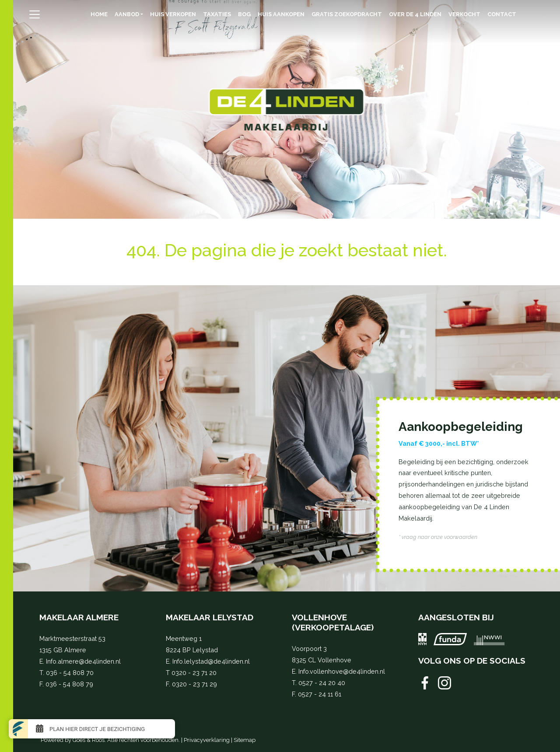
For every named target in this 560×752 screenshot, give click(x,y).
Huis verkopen (173, 14)
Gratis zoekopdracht (347, 14)
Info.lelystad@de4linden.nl (211, 661)
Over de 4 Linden (415, 14)
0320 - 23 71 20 (194, 673)
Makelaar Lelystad (210, 617)
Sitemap (245, 740)
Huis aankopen (281, 14)
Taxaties (217, 14)
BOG (244, 14)
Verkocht (464, 14)
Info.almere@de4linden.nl (83, 661)
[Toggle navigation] (35, 14)
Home (99, 14)
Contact (502, 14)
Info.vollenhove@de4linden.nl (342, 671)
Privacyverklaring (207, 740)
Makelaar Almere (79, 617)
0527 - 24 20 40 (322, 683)
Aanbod (127, 14)
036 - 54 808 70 (70, 673)
